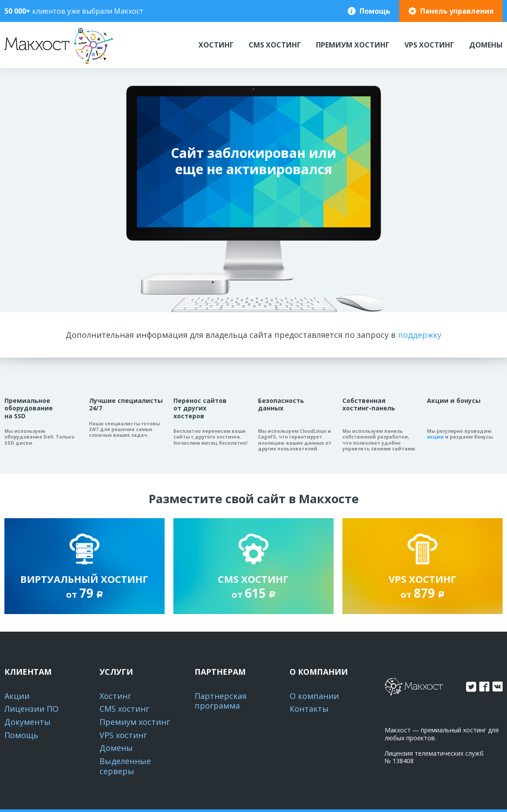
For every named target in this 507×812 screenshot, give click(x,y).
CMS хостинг (275, 45)
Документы (28, 722)
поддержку (420, 335)
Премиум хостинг (353, 45)
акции (435, 437)
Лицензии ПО (31, 709)
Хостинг (216, 45)
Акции (17, 696)
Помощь (375, 11)
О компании (314, 696)
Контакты (309, 709)
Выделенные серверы (125, 766)
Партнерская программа (220, 701)
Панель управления (457, 11)
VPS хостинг (429, 45)
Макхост (21, 64)
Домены (486, 45)
